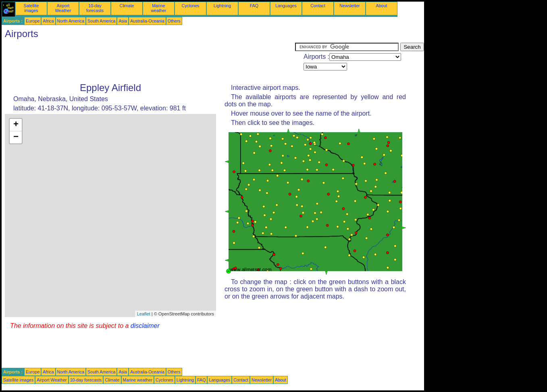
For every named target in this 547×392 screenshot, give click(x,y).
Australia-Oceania (147, 21)
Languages (286, 6)
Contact (318, 6)
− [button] (16, 137)
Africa (48, 21)
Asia (123, 21)
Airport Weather (63, 8)
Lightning (222, 6)
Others (174, 21)
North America (71, 21)
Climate (127, 6)
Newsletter (349, 6)
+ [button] (16, 125)
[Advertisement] (148, 61)
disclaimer (145, 326)
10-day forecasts (95, 8)
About (382, 6)
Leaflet (144, 314)
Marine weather (159, 8)
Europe (33, 21)
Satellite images (31, 8)
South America (101, 21)
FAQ (254, 6)
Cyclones (191, 6)
